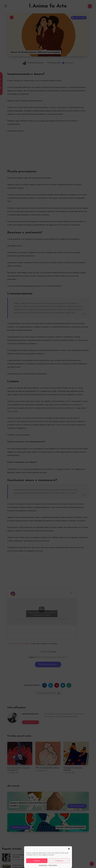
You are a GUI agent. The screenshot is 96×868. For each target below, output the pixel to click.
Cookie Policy (43, 865)
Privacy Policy (53, 865)
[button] (69, 849)
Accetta (37, 861)
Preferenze (59, 861)
